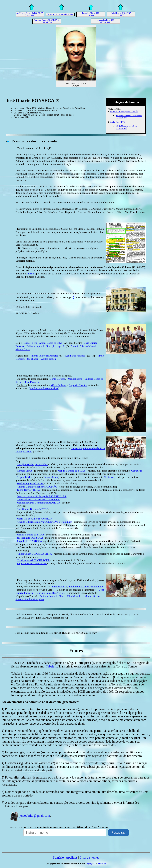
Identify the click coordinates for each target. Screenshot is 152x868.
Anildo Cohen (48, 359)
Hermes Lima (51, 477)
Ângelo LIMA (24, 477)
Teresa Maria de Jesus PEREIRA (60, 14)
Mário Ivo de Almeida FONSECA (35, 519)
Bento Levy (97, 586)
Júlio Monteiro (74, 596)
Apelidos (72, 858)
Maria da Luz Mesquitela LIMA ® (124, 111)
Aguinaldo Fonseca (75, 356)
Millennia (102, 864)
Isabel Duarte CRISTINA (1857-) (121, 14)
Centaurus (136, 471)
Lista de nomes (89, 858)
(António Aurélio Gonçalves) (44, 388)
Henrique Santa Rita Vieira (50, 593)
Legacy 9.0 (90, 864)
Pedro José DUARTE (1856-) (91, 14)
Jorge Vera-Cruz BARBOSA (32, 563)
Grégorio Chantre (78, 385)
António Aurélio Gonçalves (30, 599)
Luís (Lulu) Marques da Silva (32, 464)
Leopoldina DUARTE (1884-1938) (105, 21)
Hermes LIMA (25, 471)
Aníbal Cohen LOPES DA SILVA (34, 554)
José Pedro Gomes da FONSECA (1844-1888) (30, 14)
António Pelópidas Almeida (44, 356)
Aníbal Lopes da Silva (51, 343)
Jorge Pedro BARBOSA (30, 541)
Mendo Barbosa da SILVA (72, 471)
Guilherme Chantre (79, 586)
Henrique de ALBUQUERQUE (33, 560)
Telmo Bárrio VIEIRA (29, 490)
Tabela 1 (51, 666)
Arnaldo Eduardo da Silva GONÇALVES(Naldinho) (45, 522)
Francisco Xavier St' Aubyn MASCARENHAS (42, 496)
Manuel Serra (23, 349)
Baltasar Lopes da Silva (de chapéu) (45, 346)
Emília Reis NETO (117, 122)
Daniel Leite (31, 343)
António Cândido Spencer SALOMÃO (37, 487)
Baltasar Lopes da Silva (52, 596)
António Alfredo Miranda (84, 346)
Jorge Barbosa (58, 379)
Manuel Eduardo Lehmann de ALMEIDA (39, 503)
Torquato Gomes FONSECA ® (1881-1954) (47, 21)
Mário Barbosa (58, 385)
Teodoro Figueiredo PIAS (30, 483)
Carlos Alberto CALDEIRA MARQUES (38, 499)
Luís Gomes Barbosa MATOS (32, 509)
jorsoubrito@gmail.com (30, 816)
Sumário (58, 858)
